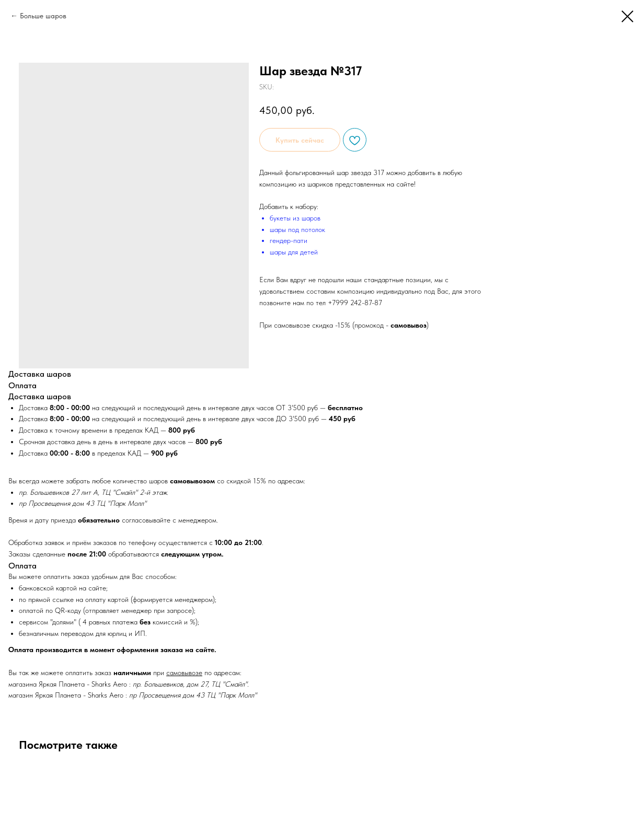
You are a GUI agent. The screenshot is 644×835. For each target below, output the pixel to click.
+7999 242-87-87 (355, 303)
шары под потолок (297, 229)
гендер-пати (289, 240)
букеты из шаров (295, 218)
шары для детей (294, 252)
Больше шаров (43, 16)
